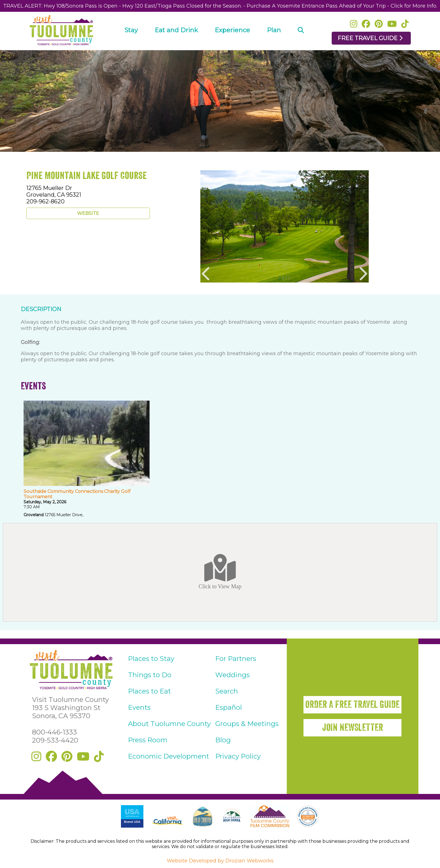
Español (229, 707)
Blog (223, 740)
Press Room (148, 740)
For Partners (236, 659)
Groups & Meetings (247, 724)
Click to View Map (220, 572)
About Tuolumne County (169, 724)
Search (227, 691)
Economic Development (169, 756)
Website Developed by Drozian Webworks (220, 861)
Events (139, 707)
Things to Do (150, 675)
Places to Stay (151, 659)
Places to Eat (149, 691)
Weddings (232, 675)
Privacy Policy (238, 756)
